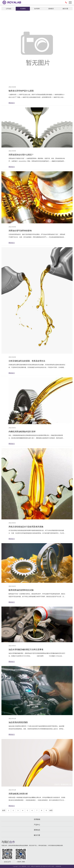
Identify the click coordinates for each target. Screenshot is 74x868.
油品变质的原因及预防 (18, 722)
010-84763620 (66, 2)
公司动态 (9, 9)
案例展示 (51, 9)
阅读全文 (12, 103)
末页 (51, 810)
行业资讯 (23, 9)
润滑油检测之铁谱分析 (18, 794)
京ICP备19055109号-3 (46, 866)
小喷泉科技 (58, 866)
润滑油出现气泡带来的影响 (20, 231)
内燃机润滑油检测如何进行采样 (22, 432)
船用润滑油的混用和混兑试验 (21, 590)
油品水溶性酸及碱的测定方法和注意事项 (26, 649)
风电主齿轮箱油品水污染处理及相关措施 (26, 527)
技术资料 (37, 9)
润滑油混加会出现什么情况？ (21, 155)
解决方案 (65, 9)
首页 (4, 810)
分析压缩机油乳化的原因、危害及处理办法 (27, 361)
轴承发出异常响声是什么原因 (21, 91)
